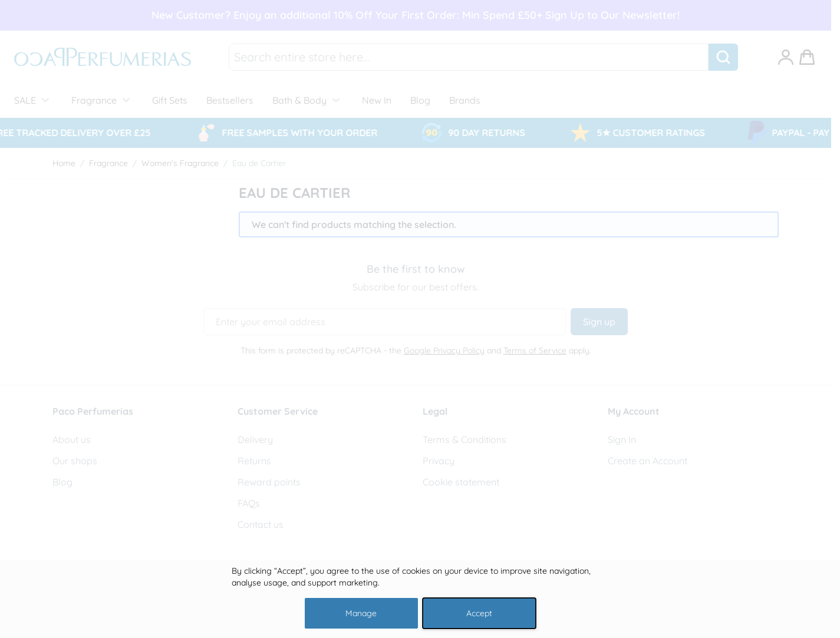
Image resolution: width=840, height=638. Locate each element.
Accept (479, 613)
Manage (361, 613)
